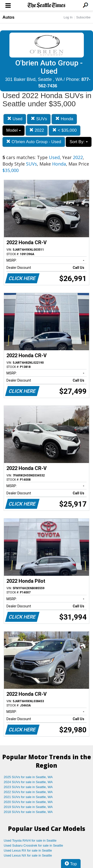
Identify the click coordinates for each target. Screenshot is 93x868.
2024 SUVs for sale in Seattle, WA (28, 782)
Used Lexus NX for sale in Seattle (28, 855)
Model (14, 130)
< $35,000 (64, 130)
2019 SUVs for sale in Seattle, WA (28, 807)
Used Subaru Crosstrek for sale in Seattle (33, 845)
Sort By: (78, 142)
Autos (8, 17)
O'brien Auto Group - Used (34, 142)
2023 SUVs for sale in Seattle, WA (28, 787)
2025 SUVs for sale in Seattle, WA (28, 777)
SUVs (39, 119)
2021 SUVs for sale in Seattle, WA (28, 797)
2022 (37, 130)
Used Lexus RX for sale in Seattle (28, 850)
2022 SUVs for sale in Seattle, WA (28, 792)
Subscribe (83, 17)
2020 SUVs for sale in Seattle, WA (28, 802)
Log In (68, 17)
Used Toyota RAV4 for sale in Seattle (30, 840)
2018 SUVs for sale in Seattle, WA (28, 812)
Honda (64, 119)
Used (15, 119)
